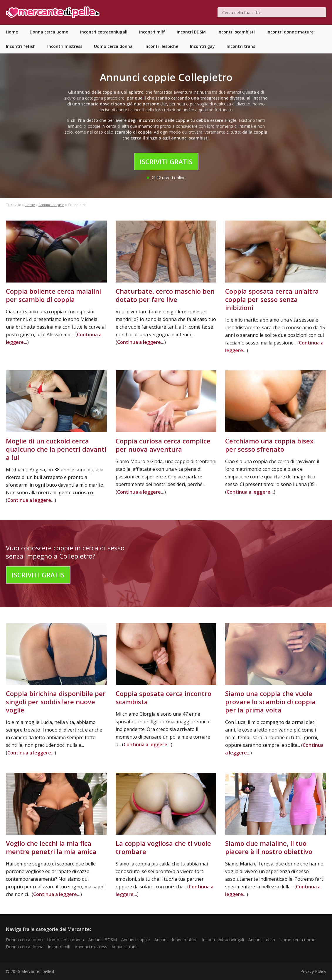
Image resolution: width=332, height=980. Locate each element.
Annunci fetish (262, 940)
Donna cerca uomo (24, 940)
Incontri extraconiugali (223, 940)
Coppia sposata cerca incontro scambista (164, 697)
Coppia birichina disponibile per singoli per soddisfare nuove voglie (56, 702)
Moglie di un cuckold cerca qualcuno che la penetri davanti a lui (56, 449)
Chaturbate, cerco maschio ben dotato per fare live (165, 295)
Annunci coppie (51, 205)
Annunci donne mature (176, 940)
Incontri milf (59, 947)
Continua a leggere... (141, 342)
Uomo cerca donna (66, 940)
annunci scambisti (190, 138)
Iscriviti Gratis (166, 162)
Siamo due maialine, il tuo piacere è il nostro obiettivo (269, 847)
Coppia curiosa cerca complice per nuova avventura (163, 445)
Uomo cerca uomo (298, 940)
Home (30, 205)
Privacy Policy (313, 971)
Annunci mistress (91, 947)
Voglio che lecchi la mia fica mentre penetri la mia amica (51, 847)
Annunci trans (124, 947)
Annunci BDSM (103, 940)
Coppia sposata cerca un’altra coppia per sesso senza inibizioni (272, 299)
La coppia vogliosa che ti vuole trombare (163, 847)
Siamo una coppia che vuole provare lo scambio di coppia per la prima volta (270, 702)
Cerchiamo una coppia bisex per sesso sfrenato (269, 445)
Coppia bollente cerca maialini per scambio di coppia (53, 295)
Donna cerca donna (25, 947)
